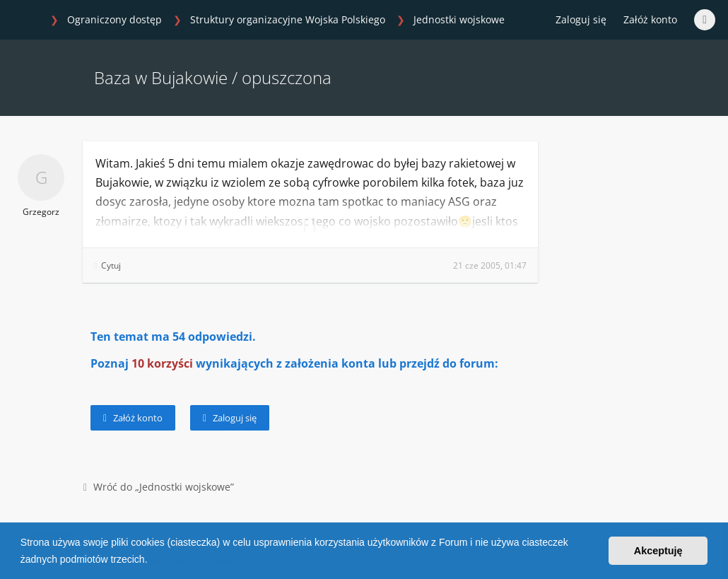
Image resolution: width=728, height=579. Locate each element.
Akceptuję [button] (658, 551)
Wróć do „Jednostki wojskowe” (159, 487)
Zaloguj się (230, 418)
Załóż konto (650, 19)
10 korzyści (162, 363)
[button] (152, 561)
